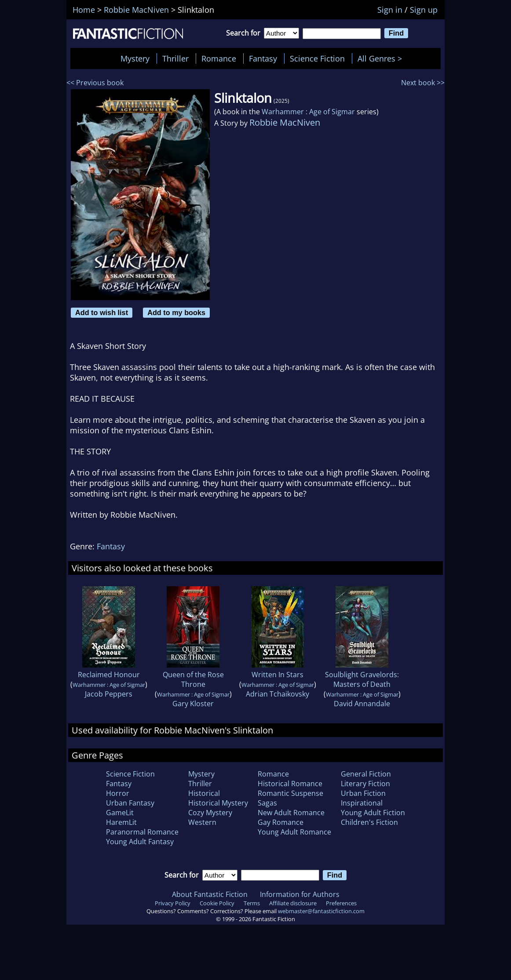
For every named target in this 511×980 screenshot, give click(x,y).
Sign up (424, 10)
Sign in (390, 10)
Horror (118, 793)
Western (202, 822)
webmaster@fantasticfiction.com (321, 911)
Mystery (135, 58)
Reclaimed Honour (109, 675)
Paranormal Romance (142, 832)
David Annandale (362, 704)
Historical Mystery (218, 803)
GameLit (120, 813)
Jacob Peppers (109, 694)
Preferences (341, 903)
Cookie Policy (217, 903)
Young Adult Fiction (373, 813)
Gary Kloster (193, 704)
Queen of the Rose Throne (193, 679)
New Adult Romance (291, 813)
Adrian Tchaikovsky (277, 694)
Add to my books (176, 312)
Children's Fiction (369, 822)
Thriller (175, 58)
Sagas (267, 803)
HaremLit (121, 822)
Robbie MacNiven (285, 122)
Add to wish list (102, 312)
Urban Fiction (363, 793)
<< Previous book (95, 83)
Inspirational (362, 803)
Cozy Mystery (210, 813)
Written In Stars (277, 675)
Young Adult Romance (294, 832)
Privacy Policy (173, 903)
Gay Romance (281, 822)
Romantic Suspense (290, 793)
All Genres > (382, 58)
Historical (204, 793)
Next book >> (423, 83)
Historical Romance (290, 784)
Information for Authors (300, 894)
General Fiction (366, 774)
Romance (219, 58)
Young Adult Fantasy (140, 842)
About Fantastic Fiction (210, 894)
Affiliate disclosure (293, 903)
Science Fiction (317, 58)
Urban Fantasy (130, 803)
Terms (252, 903)
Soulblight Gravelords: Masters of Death (362, 679)
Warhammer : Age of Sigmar (308, 112)
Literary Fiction (365, 784)
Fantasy (263, 58)
